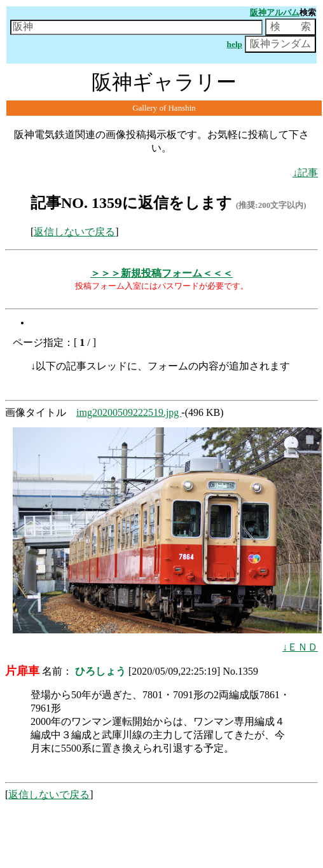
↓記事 (305, 173)
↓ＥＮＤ (300, 647)
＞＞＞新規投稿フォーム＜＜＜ (161, 273)
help (235, 44)
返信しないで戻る (74, 232)
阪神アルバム (275, 12)
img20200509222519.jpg (129, 412)
